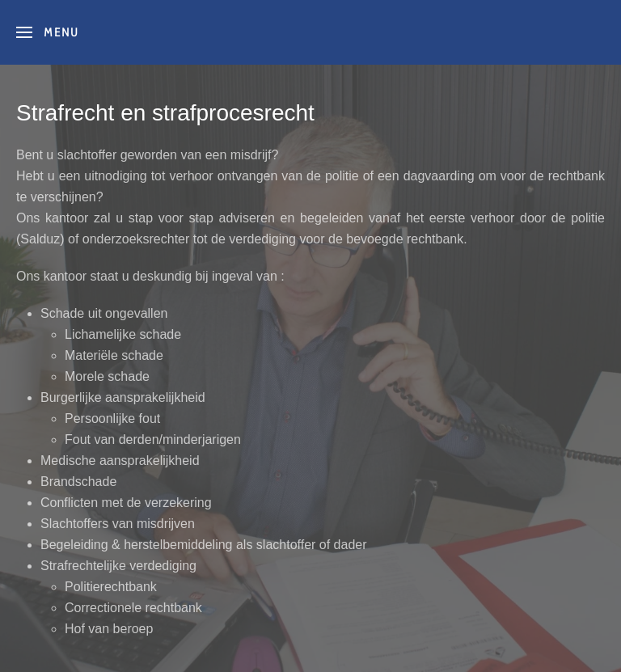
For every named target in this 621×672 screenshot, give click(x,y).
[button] (48, 32)
